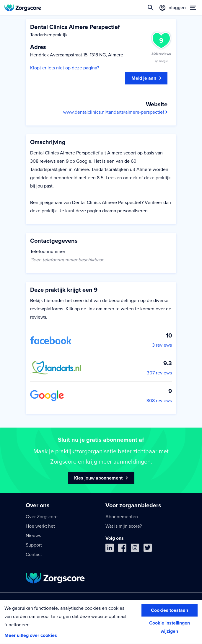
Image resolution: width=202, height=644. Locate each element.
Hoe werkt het (40, 526)
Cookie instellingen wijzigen (170, 627)
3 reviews (162, 345)
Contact (34, 555)
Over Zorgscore (42, 517)
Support (34, 545)
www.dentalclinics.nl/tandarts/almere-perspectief (115, 112)
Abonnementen (122, 517)
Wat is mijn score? (124, 526)
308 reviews (159, 401)
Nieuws (33, 536)
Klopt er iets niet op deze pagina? (65, 68)
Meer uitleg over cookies (31, 635)
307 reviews (159, 373)
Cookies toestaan (170, 610)
